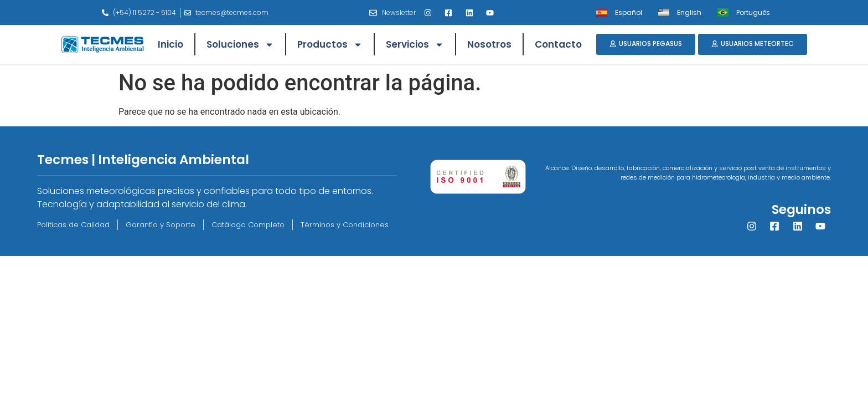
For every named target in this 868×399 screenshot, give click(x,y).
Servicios (415, 45)
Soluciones (240, 45)
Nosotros (489, 44)
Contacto (558, 44)
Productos (330, 45)
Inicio (170, 44)
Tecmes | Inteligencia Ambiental (143, 160)
